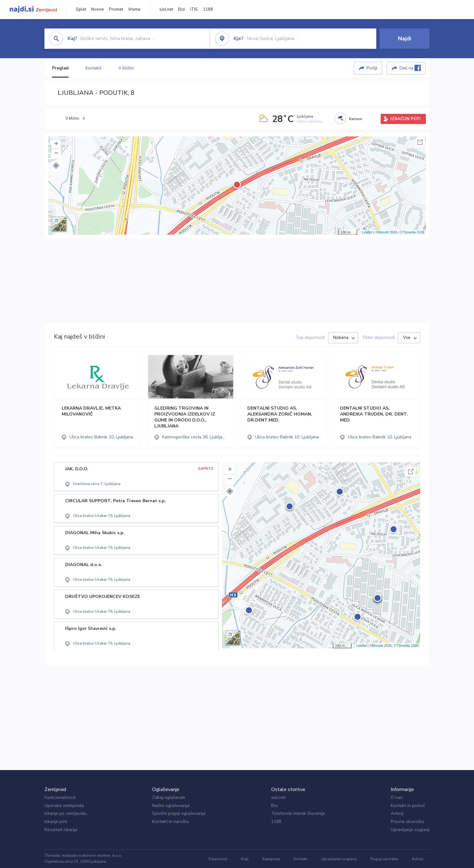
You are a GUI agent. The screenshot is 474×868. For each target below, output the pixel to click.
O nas (397, 797)
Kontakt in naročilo (171, 822)
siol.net (166, 9)
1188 (208, 9)
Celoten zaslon (420, 142)
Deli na (410, 68)
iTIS (194, 9)
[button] (56, 166)
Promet (116, 9)
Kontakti (93, 68)
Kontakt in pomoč (408, 806)
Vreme (134, 9)
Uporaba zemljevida (64, 806)
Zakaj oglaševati (169, 797)
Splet (81, 9)
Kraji (245, 859)
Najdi (404, 38)
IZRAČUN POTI (406, 119)
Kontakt (300, 859)
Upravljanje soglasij (410, 830)
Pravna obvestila (407, 822)
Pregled (60, 68)
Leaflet (367, 232)
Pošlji (372, 68)
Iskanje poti (56, 822)
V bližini (126, 68)
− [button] (56, 154)
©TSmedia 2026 (412, 232)
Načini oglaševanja (171, 806)
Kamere (355, 119)
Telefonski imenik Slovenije (298, 813)
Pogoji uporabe (384, 859)
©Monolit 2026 (386, 232)
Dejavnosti (218, 859)
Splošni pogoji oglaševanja (179, 813)
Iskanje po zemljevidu (66, 813)
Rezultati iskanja (61, 830)
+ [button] (56, 144)
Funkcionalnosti (60, 797)
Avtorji (397, 813)
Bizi (182, 9)
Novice (98, 9)
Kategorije (271, 859)
